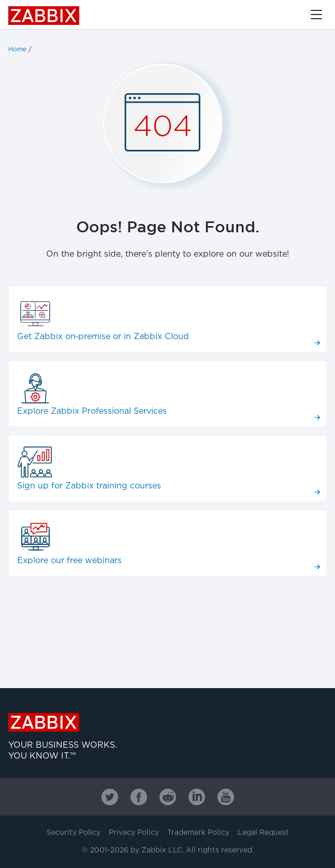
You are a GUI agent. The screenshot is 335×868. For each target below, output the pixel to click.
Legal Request (263, 833)
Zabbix (44, 16)
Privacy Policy (134, 833)
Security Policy (74, 833)
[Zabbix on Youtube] (226, 797)
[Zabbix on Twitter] (110, 797)
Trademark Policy (198, 833)
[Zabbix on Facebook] (139, 797)
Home (17, 50)
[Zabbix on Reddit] (168, 797)
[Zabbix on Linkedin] (197, 797)
